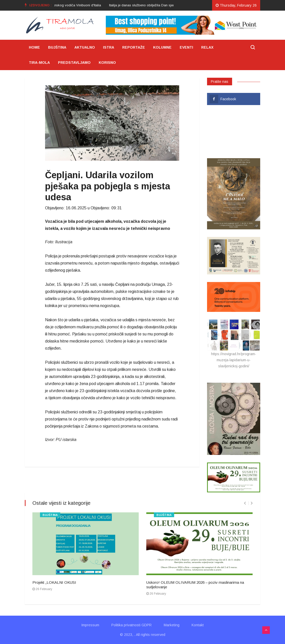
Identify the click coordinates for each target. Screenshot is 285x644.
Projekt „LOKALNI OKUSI (54, 582)
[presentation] (245, 503)
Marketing (172, 625)
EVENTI (186, 47)
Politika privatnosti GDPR (131, 625)
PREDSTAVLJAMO (74, 63)
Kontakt (198, 625)
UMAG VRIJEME (234, 132)
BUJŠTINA (57, 47)
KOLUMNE (162, 47)
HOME (34, 47)
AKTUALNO (85, 47)
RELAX (207, 47)
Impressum (90, 625)
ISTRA (109, 47)
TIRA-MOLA (39, 63)
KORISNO (107, 63)
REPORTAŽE (134, 47)
